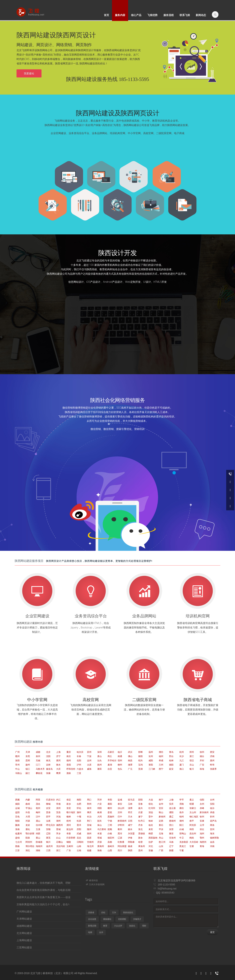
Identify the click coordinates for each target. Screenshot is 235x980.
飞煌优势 (152, 15)
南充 (48, 760)
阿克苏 (193, 825)
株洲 (100, 812)
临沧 (151, 825)
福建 (89, 850)
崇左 (202, 829)
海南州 (39, 846)
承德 (212, 812)
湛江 (192, 756)
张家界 (213, 769)
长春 (79, 756)
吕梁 (140, 812)
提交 (212, 932)
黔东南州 (204, 812)
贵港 (48, 812)
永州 (202, 804)
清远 (151, 812)
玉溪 (38, 829)
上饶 (171, 800)
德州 (69, 760)
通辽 (171, 817)
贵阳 (69, 765)
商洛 (212, 825)
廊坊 (182, 808)
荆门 (89, 821)
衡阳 (140, 756)
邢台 (171, 756)
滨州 (120, 812)
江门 (38, 765)
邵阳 (140, 800)
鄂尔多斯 (30, 833)
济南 (212, 756)
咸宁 (130, 825)
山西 (110, 850)
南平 (192, 821)
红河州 (152, 808)
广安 (202, 765)
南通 (120, 756)
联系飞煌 (185, 15)
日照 (130, 821)
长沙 (182, 756)
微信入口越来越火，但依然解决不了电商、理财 (44, 883)
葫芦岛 (213, 821)
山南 (79, 846)
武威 (79, 833)
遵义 (192, 800)
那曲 (17, 846)
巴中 (120, 817)
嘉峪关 (111, 846)
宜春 (140, 804)
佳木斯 (39, 825)
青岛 (171, 752)
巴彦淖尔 (50, 800)
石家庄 (111, 752)
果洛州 (142, 846)
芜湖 (140, 769)
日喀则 (80, 842)
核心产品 (136, 15)
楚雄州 (172, 821)
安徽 (151, 850)
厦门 (182, 765)
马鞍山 (19, 773)
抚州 (100, 765)
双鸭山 (183, 833)
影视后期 (92, 926)
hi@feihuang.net (167, 889)
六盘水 (80, 769)
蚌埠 (212, 765)
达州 (89, 760)
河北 (151, 846)
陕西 (130, 850)
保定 (69, 800)
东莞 (28, 756)
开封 (202, 760)
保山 (100, 825)
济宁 (58, 756)
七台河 (19, 842)
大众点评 (118, 926)
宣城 (89, 825)
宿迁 (192, 760)
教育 (105, 926)
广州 (17, 752)
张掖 (48, 773)
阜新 (69, 833)
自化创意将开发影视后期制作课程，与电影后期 (44, 890)
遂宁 (140, 817)
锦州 (182, 817)
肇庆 (89, 812)
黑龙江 (183, 846)
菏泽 (100, 800)
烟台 (202, 756)
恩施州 (111, 817)
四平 (48, 817)
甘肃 (192, 846)
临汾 (212, 808)
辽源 (120, 838)
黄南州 (101, 846)
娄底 (110, 812)
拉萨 (151, 842)
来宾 (151, 829)
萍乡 (58, 833)
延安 (171, 769)
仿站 (103, 912)
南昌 (130, 760)
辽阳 (48, 833)
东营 (171, 829)
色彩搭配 (122, 919)
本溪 (100, 833)
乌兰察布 (102, 829)
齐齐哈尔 (112, 760)
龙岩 (28, 825)
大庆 (58, 769)
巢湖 (110, 765)
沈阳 (48, 756)
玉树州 (70, 846)
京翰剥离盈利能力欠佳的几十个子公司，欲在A (43, 904)
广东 (69, 850)
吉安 (48, 808)
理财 (144, 926)
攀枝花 (39, 773)
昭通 (192, 804)
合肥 (79, 804)
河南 (212, 846)
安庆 (171, 804)
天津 (28, 752)
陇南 (17, 825)
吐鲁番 (121, 842)
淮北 (140, 829)
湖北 (28, 850)
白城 (182, 829)
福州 (161, 756)
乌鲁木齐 (40, 769)
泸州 (79, 765)
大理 (28, 817)
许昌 (28, 812)
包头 (120, 769)
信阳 (202, 800)
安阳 (212, 804)
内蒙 (28, 800)
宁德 (110, 821)
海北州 (90, 846)
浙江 (58, 850)
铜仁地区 (194, 817)
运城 (17, 808)
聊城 (48, 804)
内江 (58, 800)
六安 (100, 804)
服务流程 (169, 15)
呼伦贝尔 (50, 825)
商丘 (110, 756)
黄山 (38, 838)
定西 (161, 821)
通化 (28, 829)
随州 (89, 829)
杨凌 (130, 846)
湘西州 (59, 825)
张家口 (193, 808)
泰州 (89, 808)
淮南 (17, 829)
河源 (28, 821)
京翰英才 (137, 919)
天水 (130, 817)
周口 (89, 800)
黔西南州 (122, 821)
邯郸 (140, 752)
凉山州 (121, 808)
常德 (58, 804)
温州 (151, 752)
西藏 (17, 800)
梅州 (38, 812)
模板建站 (107, 919)
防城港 (39, 842)
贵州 (140, 850)
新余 (140, 838)
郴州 (110, 808)
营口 (171, 825)
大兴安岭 (194, 842)
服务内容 (120, 15)
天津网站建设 (24, 919)
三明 (110, 825)
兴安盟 (131, 833)
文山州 (193, 812)
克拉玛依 (61, 846)
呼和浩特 (71, 769)
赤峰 (202, 808)
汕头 (100, 760)
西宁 (161, 769)
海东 (212, 833)
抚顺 (110, 829)
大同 (100, 817)
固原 (89, 838)
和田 (192, 829)
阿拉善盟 (122, 846)
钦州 (202, 817)
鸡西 (38, 833)
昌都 (110, 842)
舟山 (161, 838)
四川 (120, 850)
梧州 (69, 821)
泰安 (120, 804)
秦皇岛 (49, 769)
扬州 (28, 765)
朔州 (89, 833)
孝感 (161, 760)
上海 (58, 752)
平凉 (161, 829)
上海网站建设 (24, 940)
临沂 (120, 752)
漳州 (58, 808)
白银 (110, 833)
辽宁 (171, 846)
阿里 (38, 800)
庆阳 (79, 829)
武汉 (130, 752)
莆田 (100, 769)
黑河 (120, 833)
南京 (69, 756)
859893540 (168, 893)
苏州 (89, 752)
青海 (202, 846)
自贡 (110, 769)
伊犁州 (121, 825)
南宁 (161, 800)
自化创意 (92, 919)
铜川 (48, 842)
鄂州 (202, 838)
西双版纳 (153, 838)
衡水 (58, 765)
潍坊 (161, 752)
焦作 (182, 812)
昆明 (28, 760)
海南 (100, 850)
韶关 (100, 821)
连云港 (172, 808)
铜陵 (69, 842)
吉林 (48, 765)
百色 (17, 817)
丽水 (130, 829)
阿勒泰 (131, 842)
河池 (58, 817)
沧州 (151, 756)
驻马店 (131, 800)
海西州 (203, 842)
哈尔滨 (80, 752)
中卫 (182, 838)
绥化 (151, 804)
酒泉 (69, 773)
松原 (79, 821)
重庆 (69, 752)
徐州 (202, 752)
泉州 (38, 756)
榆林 (69, 817)
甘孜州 (172, 838)
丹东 (140, 825)
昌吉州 (193, 833)
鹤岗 (192, 838)
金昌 (212, 842)
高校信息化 (128, 912)
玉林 (130, 804)
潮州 (182, 821)
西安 (212, 752)
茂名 (38, 804)
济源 (100, 842)
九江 (182, 760)
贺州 (212, 829)
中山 (17, 769)
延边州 (70, 829)
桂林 (171, 760)
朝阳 (17, 821)
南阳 (79, 800)
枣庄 (130, 812)
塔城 (100, 838)
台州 (212, 800)
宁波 (89, 756)
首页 (106, 15)
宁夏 (182, 850)
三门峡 (152, 769)
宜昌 (58, 812)
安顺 (48, 829)
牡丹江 (142, 821)
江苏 (17, 850)
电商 (90, 932)
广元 (130, 769)
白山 (58, 838)
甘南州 (90, 842)
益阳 (17, 812)
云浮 (202, 825)
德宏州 (111, 838)
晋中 (151, 817)
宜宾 (161, 808)
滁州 (79, 812)
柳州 (120, 765)
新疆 (171, 850)
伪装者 (91, 912)
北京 (48, 752)
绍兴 (140, 760)
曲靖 (28, 804)
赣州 (17, 756)
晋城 (58, 829)
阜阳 (110, 800)
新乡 (69, 804)
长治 (89, 817)
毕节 (182, 800)
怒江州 (162, 842)
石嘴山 (59, 842)
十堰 (79, 817)
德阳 (171, 765)
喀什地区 (71, 812)
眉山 (38, 821)
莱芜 (48, 838)
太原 (89, 765)
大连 (151, 800)
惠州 (212, 760)
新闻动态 (201, 15)
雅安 (171, 833)
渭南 (182, 804)
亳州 (38, 808)
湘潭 (130, 765)
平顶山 (29, 808)
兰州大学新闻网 (95, 884)
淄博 (130, 808)
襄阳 (110, 804)
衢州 (120, 829)
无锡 (38, 760)
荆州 (89, 804)
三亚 (79, 773)
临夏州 (19, 833)
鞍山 (161, 812)
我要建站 (29, 73)
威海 (89, 769)
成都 (38, 752)
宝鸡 (140, 765)
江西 (48, 850)
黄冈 (58, 760)
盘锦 (17, 838)
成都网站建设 (24, 926)
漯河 (69, 825)
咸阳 (151, 760)
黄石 (161, 825)
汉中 (38, 817)
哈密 (140, 842)
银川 (192, 769)
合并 (101, 932)
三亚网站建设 (24, 947)
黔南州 (162, 817)
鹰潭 (58, 773)
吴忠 (79, 838)
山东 (161, 846)
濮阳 (171, 812)
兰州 (161, 765)
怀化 (79, 808)
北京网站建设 (24, 933)
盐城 (120, 800)
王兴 (114, 912)
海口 (182, 769)
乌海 (171, 842)
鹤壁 (151, 833)
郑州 (192, 752)
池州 (202, 833)
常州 (17, 765)
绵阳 (100, 808)
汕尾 (48, 821)
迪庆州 (49, 846)
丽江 (28, 773)
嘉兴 (140, 808)
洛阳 (17, 760)
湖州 (58, 821)
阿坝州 (29, 842)
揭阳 (17, 804)
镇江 (28, 769)
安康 (202, 821)
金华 (161, 804)
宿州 (120, 760)
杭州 (182, 752)
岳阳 (79, 760)
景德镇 (142, 833)
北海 (161, 833)
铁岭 (151, 821)
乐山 (192, 765)
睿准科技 (92, 880)
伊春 (130, 838)
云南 (79, 850)
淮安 (69, 808)
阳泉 (28, 838)
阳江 (182, 825)
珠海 (202, 769)
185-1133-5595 (166, 885)
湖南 (38, 850)
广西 (161, 850)
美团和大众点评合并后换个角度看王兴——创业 (44, 897)
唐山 (100, 756)
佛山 (130, 756)
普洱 (79, 825)
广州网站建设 (24, 911)
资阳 (151, 765)
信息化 (132, 926)
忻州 (212, 817)
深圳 (100, 752)
